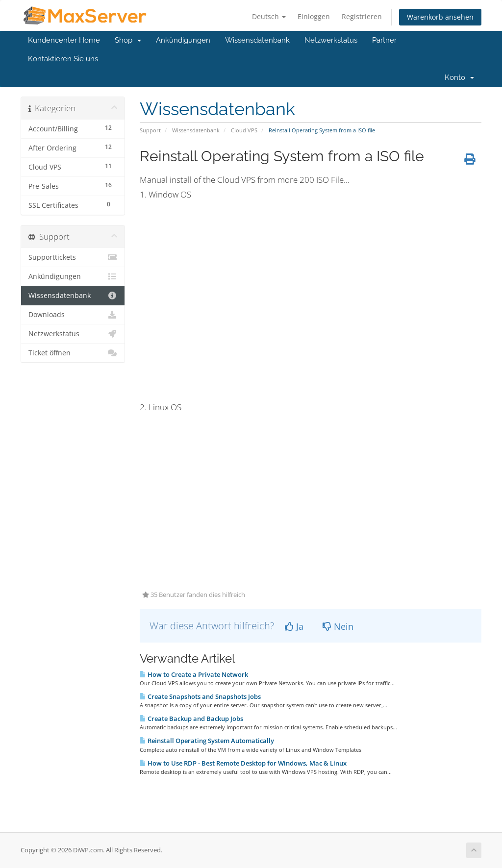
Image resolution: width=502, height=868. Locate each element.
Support (150, 130)
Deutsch (269, 16)
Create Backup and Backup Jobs (191, 719)
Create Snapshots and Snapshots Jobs (200, 696)
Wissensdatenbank (257, 40)
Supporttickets (73, 257)
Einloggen (314, 16)
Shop (128, 40)
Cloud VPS (244, 130)
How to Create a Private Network (194, 674)
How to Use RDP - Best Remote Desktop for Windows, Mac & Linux (243, 763)
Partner (384, 40)
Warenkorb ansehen (440, 17)
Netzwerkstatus (331, 40)
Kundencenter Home (64, 40)
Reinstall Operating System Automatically (207, 741)
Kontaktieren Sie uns (63, 59)
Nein (338, 626)
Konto (459, 77)
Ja (294, 626)
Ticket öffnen (73, 353)
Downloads (73, 315)
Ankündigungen (183, 40)
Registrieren (362, 16)
